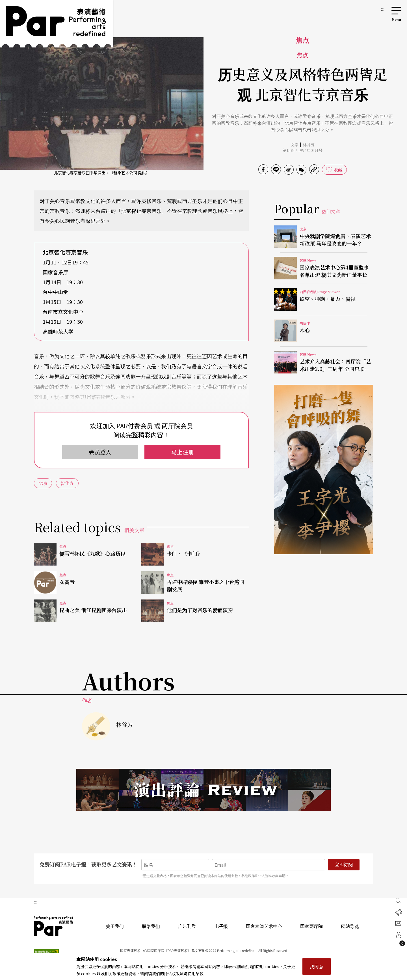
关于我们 (115, 926)
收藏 (338, 170)
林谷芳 (309, 145)
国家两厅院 (311, 926)
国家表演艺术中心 (264, 926)
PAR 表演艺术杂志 (54, 926)
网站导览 (350, 926)
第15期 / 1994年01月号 (303, 150)
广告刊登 (187, 926)
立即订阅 (344, 865)
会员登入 (100, 452)
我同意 (317, 966)
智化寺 (67, 483)
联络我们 (151, 926)
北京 (43, 483)
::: (383, 9)
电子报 (221, 926)
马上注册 (183, 452)
